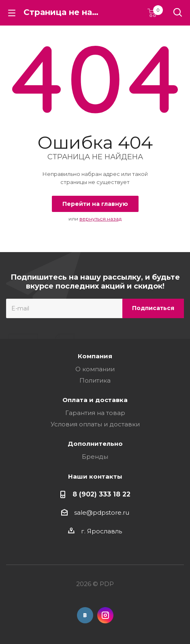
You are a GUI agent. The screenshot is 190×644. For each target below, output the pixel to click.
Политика (95, 380)
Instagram (105, 615)
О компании (95, 369)
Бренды (95, 457)
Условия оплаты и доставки (95, 424)
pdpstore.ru (111, 512)
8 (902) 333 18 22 (101, 494)
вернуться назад (100, 219)
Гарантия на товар (95, 413)
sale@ (83, 512)
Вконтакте (85, 615)
